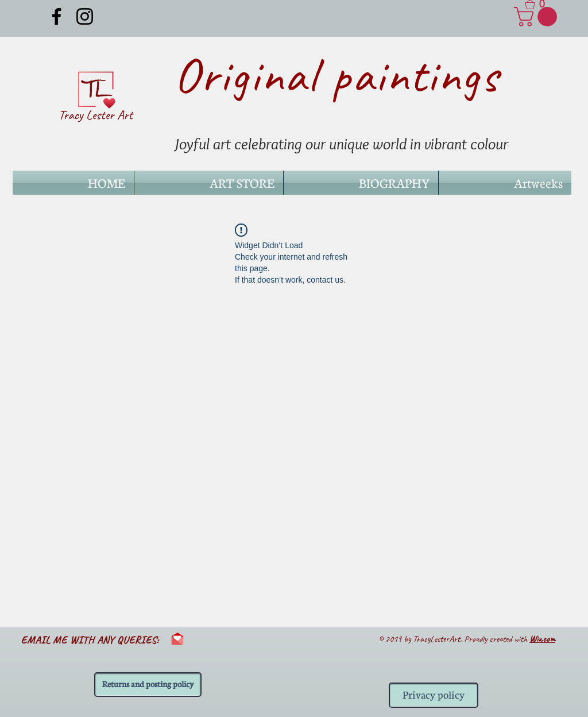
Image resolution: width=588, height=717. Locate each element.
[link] (538, 17)
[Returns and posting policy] (148, 685)
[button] (539, 5)
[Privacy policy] (434, 695)
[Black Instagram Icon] (85, 16)
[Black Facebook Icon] (57, 16)
